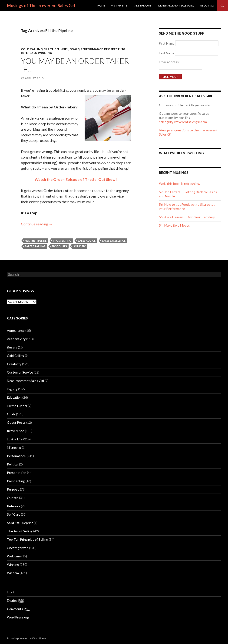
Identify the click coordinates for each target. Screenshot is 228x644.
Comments (18, 609)
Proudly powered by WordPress (27, 638)
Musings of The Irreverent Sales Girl (41, 6)
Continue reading (37, 224)
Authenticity (16, 339)
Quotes (13, 498)
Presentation (17, 473)
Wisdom (13, 573)
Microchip (14, 447)
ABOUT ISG (207, 5)
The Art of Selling (20, 531)
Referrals (29, 53)
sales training (35, 246)
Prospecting (115, 49)
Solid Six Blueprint (20, 523)
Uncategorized (18, 548)
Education (14, 397)
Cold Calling (32, 49)
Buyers (12, 347)
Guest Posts (16, 422)
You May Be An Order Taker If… (75, 65)
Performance (92, 49)
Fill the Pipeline (36, 241)
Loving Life (15, 439)
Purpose (13, 489)
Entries (15, 601)
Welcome (14, 556)
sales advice (87, 241)
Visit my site (119, 5)
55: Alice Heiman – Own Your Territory (187, 217)
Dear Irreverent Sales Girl (176, 5)
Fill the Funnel (56, 49)
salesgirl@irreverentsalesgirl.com (183, 122)
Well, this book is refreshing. (179, 184)
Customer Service (20, 372)
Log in (11, 592)
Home (101, 5)
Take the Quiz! (143, 5)
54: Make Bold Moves (174, 225)
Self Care (14, 514)
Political (13, 464)
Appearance (16, 330)
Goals (74, 49)
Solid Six (79, 246)
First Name (167, 43)
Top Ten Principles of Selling (28, 539)
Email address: (169, 62)
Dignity (12, 389)
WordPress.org (18, 617)
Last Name (167, 53)
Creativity (14, 364)
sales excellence (114, 241)
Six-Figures (59, 246)
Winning (45, 53)
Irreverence (16, 431)
